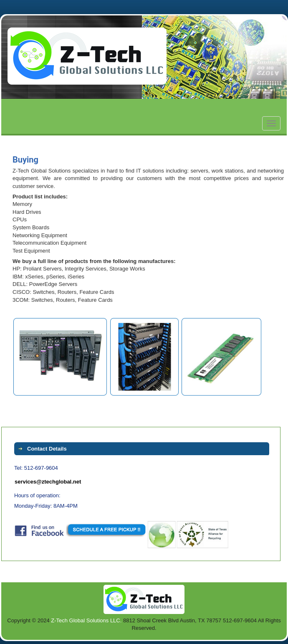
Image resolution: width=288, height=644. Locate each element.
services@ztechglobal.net (48, 482)
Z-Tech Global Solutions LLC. (86, 620)
